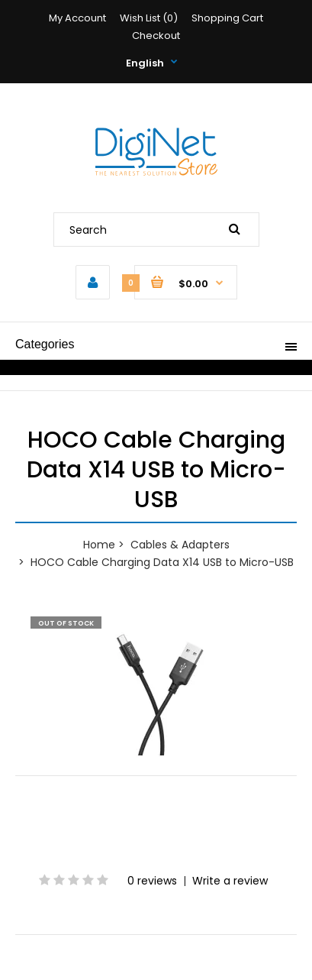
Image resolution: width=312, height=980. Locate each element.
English (145, 63)
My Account (77, 18)
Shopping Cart (227, 18)
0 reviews (152, 881)
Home (99, 545)
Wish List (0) (149, 18)
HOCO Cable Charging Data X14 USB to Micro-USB (162, 562)
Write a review (230, 881)
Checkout (156, 36)
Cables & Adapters (180, 545)
